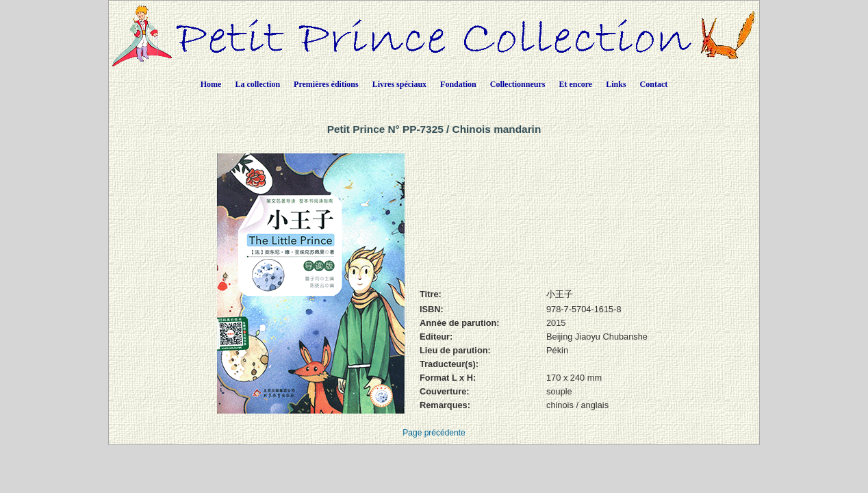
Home (211, 84)
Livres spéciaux (399, 84)
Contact (654, 84)
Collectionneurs (518, 84)
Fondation (458, 84)
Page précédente (434, 433)
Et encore (575, 84)
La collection (257, 84)
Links (616, 84)
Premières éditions (326, 84)
